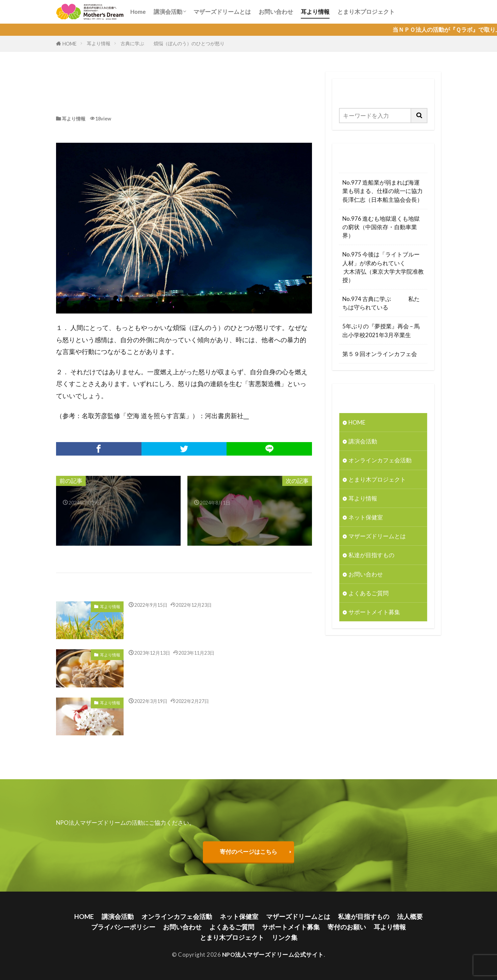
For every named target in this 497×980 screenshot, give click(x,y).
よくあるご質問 (369, 593)
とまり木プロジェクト (366, 12)
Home (138, 12)
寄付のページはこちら (248, 852)
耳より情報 (315, 12)
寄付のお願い (347, 927)
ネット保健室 (366, 517)
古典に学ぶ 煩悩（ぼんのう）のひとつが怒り (173, 43)
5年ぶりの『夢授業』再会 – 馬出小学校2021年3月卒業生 (381, 330)
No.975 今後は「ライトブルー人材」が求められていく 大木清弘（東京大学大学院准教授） (383, 267)
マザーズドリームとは (222, 12)
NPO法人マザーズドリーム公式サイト (273, 955)
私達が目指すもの (371, 555)
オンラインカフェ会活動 (380, 460)
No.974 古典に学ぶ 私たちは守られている (381, 303)
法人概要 (410, 916)
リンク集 (285, 937)
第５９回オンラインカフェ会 (380, 354)
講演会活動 (168, 12)
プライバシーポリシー (123, 927)
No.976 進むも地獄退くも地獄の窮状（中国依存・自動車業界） (381, 227)
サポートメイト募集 (374, 612)
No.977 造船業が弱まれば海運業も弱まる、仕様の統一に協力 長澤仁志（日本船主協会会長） (383, 191)
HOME (70, 44)
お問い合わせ (276, 12)
